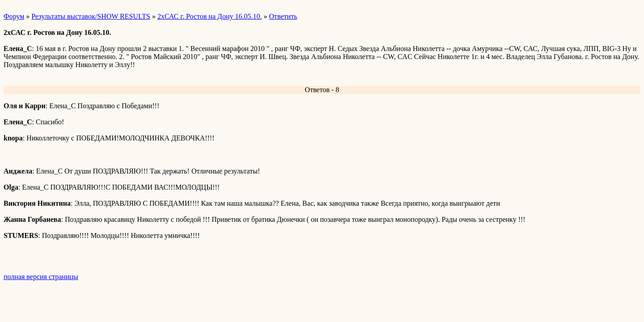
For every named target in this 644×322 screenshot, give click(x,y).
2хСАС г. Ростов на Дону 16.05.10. (210, 16)
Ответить (283, 16)
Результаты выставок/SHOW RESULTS (91, 16)
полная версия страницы (41, 277)
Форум (14, 16)
